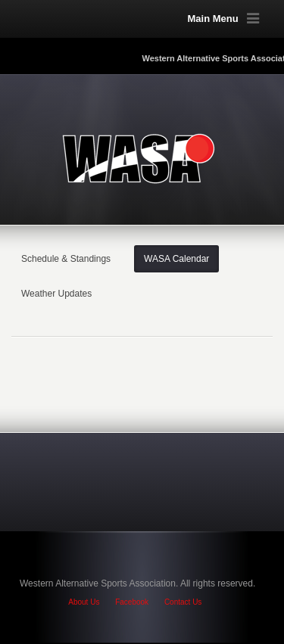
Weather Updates (56, 294)
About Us (84, 602)
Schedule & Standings (66, 259)
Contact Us (183, 602)
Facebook (132, 602)
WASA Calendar (176, 259)
